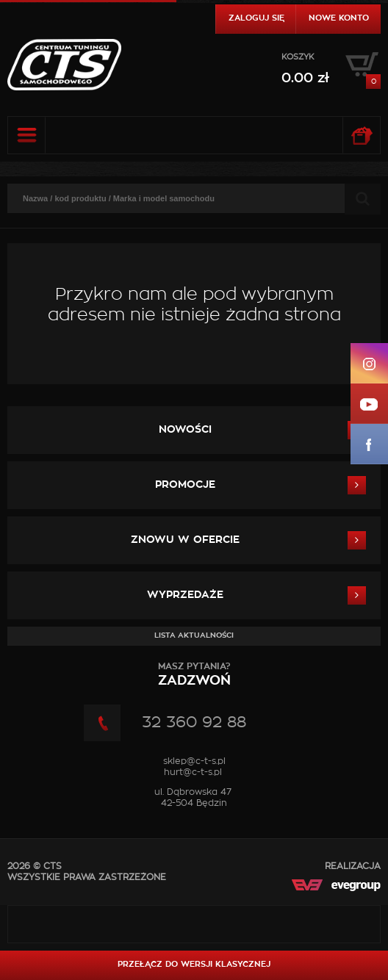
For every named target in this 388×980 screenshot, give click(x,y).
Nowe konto (339, 18)
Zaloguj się (256, 18)
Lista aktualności (194, 635)
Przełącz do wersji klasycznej (194, 964)
